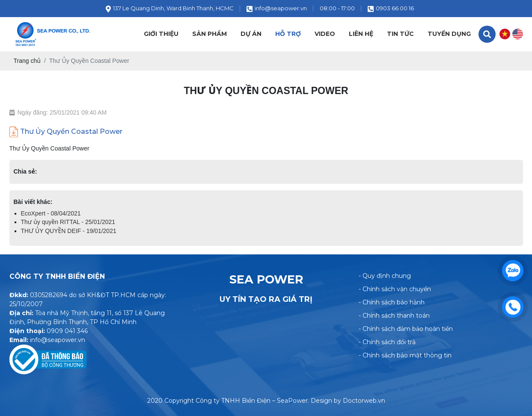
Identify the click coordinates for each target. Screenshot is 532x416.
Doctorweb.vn (364, 401)
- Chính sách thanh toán (394, 316)
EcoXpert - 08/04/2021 (51, 213)
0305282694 (49, 295)
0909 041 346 (67, 331)
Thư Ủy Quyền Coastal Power (66, 132)
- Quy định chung (385, 276)
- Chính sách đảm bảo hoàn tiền (406, 329)
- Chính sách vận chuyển (395, 289)
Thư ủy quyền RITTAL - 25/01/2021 (68, 222)
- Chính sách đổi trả (387, 342)
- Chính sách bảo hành (392, 302)
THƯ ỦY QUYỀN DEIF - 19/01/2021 (69, 231)
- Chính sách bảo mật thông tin (405, 355)
